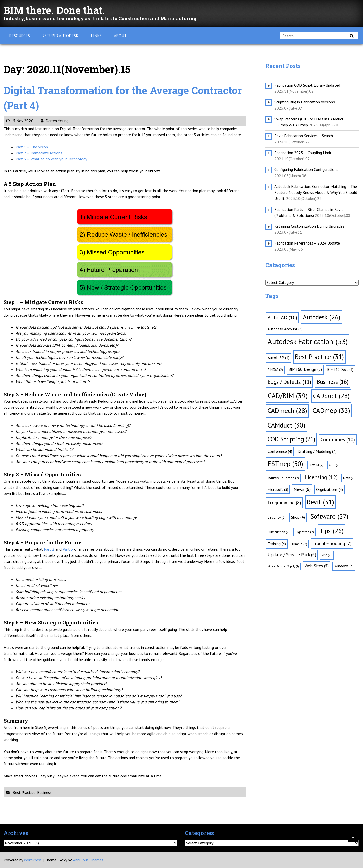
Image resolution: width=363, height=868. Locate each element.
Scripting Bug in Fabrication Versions (305, 102)
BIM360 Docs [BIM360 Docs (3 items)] (340, 370)
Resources (20, 36)
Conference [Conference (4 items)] (280, 451)
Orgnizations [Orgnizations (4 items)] (329, 489)
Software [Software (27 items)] (329, 516)
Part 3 (68, 549)
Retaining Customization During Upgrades (309, 226)
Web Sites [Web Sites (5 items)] (317, 566)
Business (44, 792)
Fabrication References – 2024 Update (307, 243)
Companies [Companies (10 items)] (338, 440)
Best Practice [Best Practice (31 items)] (319, 357)
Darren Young (54, 121)
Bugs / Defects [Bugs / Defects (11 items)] (289, 382)
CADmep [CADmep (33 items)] (331, 410)
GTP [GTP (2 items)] (334, 465)
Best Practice (24, 792)
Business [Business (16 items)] (332, 382)
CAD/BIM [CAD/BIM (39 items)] (288, 396)
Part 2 (49, 549)
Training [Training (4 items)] (277, 544)
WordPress (33, 860)
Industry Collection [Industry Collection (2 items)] (283, 478)
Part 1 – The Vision (32, 147)
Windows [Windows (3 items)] (344, 566)
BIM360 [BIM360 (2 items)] (275, 370)
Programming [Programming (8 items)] (284, 503)
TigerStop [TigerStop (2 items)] (305, 532)
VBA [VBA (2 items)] (327, 555)
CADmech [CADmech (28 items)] (287, 411)
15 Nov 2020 (20, 121)
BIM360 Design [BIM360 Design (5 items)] (305, 369)
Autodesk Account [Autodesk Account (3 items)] (285, 329)
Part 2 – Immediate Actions (39, 153)
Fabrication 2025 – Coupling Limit (303, 153)
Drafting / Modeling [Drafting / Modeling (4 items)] (317, 451)
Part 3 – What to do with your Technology (51, 159)
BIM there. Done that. (54, 10)
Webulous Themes (88, 860)
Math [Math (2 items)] (349, 478)
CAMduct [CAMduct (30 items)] (286, 425)
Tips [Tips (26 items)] (331, 531)
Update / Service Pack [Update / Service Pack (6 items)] (292, 555)
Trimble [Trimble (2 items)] (299, 544)
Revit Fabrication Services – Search (304, 136)
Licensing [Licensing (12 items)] (321, 477)
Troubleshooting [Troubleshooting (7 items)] (332, 543)
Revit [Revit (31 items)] (320, 502)
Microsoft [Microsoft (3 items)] (278, 489)
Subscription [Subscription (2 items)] (279, 532)
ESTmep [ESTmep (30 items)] (285, 464)
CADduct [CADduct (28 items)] (331, 396)
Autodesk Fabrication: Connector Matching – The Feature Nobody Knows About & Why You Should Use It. (316, 192)
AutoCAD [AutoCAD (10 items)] (282, 317)
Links (96, 36)
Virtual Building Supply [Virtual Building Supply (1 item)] (283, 566)
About (120, 36)
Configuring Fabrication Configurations (306, 169)
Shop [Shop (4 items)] (298, 517)
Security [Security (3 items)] (277, 517)
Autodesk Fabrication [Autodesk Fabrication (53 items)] (308, 341)
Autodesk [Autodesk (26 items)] (322, 317)
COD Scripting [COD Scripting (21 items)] (291, 439)
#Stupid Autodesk (60, 36)
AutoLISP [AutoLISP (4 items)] (279, 358)
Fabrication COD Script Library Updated (307, 85)
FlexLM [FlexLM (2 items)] (316, 465)
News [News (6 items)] (302, 489)
